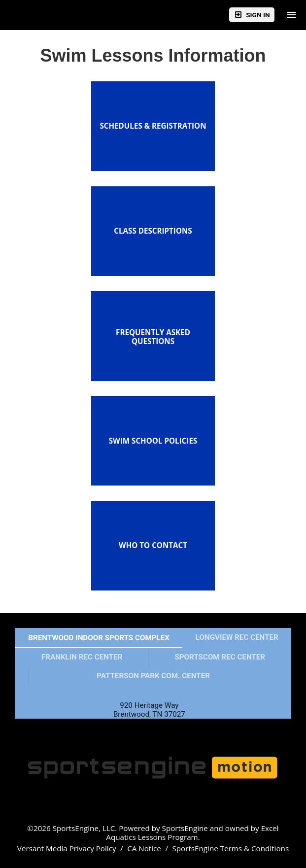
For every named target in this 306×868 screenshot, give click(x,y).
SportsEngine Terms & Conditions (230, 848)
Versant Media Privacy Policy (67, 848)
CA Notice (144, 848)
